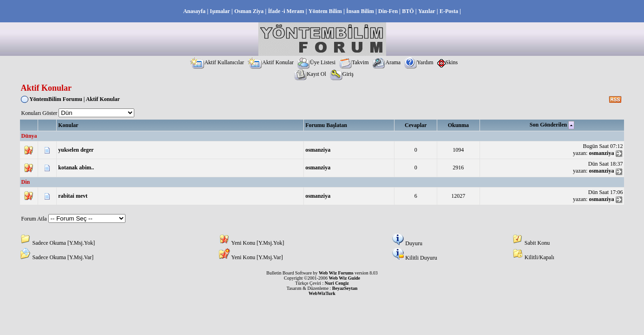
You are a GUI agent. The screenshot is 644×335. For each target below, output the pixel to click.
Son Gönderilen (548, 125)
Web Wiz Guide (345, 278)
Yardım (419, 62)
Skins (448, 62)
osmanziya (318, 150)
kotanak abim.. (76, 167)
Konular (68, 125)
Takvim (354, 62)
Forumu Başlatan (326, 125)
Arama (386, 62)
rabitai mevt (73, 196)
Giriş (342, 74)
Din (26, 182)
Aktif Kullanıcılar (217, 62)
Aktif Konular (271, 62)
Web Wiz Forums (336, 273)
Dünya (29, 136)
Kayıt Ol (310, 74)
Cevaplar (416, 125)
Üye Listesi (316, 62)
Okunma (458, 125)
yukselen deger (76, 150)
